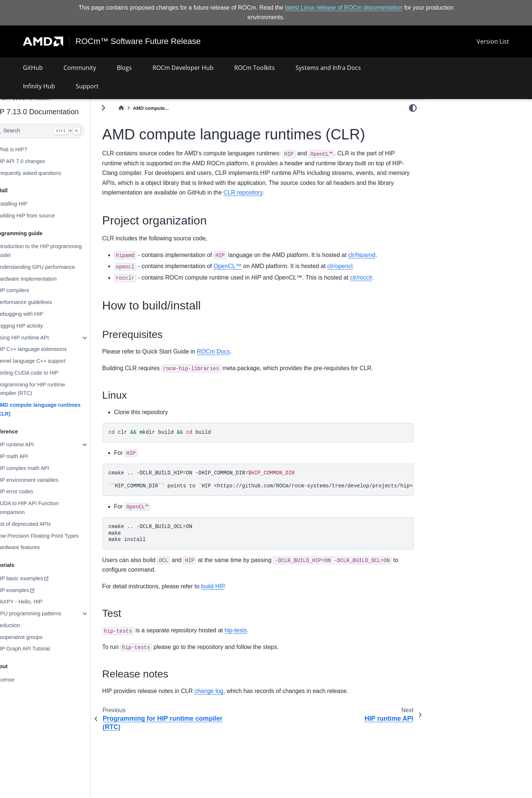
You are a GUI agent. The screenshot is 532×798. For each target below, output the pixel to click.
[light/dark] (413, 108)
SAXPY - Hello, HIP (39, 602)
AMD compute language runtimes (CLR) (58, 409)
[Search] (58, 131)
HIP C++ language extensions (51, 349)
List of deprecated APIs (43, 524)
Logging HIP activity (39, 326)
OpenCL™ (247, 266)
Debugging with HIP (39, 314)
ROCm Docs (233, 351)
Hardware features (37, 547)
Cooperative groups (39, 637)
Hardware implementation (46, 279)
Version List (493, 41)
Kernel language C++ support (50, 361)
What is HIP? (31, 149)
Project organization (457, 122)
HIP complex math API (42, 468)
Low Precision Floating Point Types (57, 535)
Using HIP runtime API (42, 337)
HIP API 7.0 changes (40, 161)
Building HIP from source (45, 216)
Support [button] (87, 86)
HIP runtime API (34, 444)
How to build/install (454, 132)
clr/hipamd (381, 255)
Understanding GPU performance (55, 267)
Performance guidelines (43, 302)
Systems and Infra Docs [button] (328, 68)
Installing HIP (31, 204)
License (25, 680)
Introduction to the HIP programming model (58, 251)
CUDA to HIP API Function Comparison (47, 508)
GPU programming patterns (48, 613)
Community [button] (80, 68)
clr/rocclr (381, 277)
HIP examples (32, 590)
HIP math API (31, 456)
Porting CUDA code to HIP (47, 373)
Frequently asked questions (48, 173)
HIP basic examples (39, 578)
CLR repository (325, 192)
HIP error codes (34, 491)
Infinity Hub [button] (39, 86)
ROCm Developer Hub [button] (183, 68)
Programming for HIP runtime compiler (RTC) (50, 389)
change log (228, 691)
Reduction (28, 625)
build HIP (232, 586)
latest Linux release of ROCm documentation (344, 8)
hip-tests (255, 630)
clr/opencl (359, 266)
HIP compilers (32, 290)
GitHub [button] (33, 68)
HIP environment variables (47, 480)
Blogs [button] (124, 68)
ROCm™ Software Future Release (138, 41)
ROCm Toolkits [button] (255, 68)
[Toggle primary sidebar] (123, 108)
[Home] (141, 108)
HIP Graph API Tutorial (42, 649)
